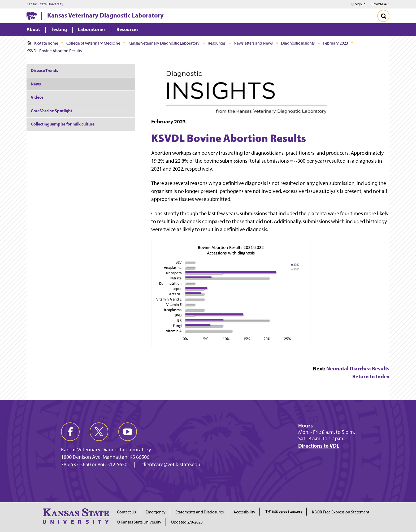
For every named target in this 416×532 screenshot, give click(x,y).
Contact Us (126, 512)
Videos (37, 97)
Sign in (360, 4)
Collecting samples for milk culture (63, 124)
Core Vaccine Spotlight (51, 111)
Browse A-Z (380, 4)
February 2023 (335, 43)
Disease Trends (44, 70)
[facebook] (70, 432)
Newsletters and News (253, 43)
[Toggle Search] (383, 16)
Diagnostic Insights (298, 43)
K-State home (43, 43)
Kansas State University (45, 4)
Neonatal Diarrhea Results (358, 368)
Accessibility (244, 512)
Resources (217, 43)
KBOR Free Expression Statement (341, 512)
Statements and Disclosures (200, 512)
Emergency (156, 512)
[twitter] (99, 432)
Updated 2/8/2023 (187, 522)
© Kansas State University (139, 522)
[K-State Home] (32, 16)
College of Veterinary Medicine (93, 43)
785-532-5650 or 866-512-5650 (94, 464)
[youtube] (128, 432)
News (36, 84)
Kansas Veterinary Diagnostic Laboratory (105, 15)
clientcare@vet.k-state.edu (171, 464)
